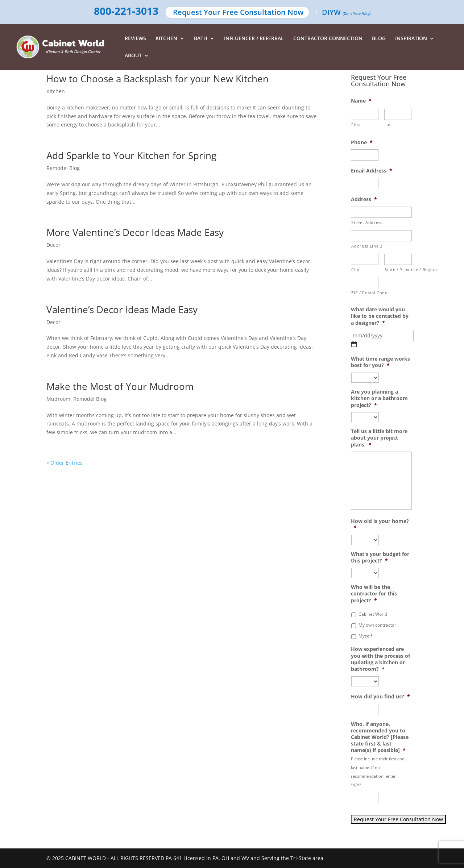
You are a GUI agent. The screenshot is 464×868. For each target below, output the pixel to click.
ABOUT (133, 56)
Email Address (372, 171)
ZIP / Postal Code (365, 293)
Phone (362, 142)
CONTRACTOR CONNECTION (328, 39)
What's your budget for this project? (380, 557)
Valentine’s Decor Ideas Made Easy (122, 310)
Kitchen (56, 91)
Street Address (367, 222)
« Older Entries (65, 463)
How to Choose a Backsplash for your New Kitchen (158, 79)
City (355, 269)
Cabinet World (373, 614)
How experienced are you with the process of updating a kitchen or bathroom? (380, 659)
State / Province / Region (398, 269)
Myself (365, 636)
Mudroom (58, 399)
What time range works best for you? (380, 362)
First (356, 124)
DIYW (346, 13)
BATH (201, 39)
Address (364, 199)
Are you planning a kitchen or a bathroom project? (379, 398)
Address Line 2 (367, 246)
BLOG (379, 39)
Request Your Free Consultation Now (238, 13)
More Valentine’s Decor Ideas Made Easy (135, 232)
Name (361, 101)
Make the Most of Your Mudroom (120, 386)
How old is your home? (380, 524)
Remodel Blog (63, 168)
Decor (53, 245)
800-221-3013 (126, 12)
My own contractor (377, 625)
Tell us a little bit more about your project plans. (379, 438)
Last (389, 124)
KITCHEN (166, 39)
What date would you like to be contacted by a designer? (380, 316)
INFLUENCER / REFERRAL (254, 39)
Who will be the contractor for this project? (374, 594)
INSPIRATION (411, 39)
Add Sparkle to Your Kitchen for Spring (131, 155)
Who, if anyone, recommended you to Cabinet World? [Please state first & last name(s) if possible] (380, 737)
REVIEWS (135, 39)
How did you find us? (380, 697)
